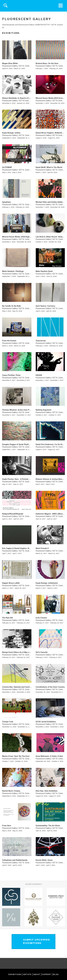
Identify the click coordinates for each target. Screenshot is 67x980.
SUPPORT (47, 974)
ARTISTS (27, 974)
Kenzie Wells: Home (44, 860)
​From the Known (9, 341)
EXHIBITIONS (15, 974)
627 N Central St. (26, 101)
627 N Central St (59, 101)
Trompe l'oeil (8, 722)
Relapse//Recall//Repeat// (13, 514)
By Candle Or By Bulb (11, 306)
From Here (7, 826)
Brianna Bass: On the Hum (47, 63)
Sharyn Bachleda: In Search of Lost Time (19, 98)
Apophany (7, 202)
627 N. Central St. (26, 66)
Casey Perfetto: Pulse (11, 375)
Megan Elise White (10, 63)
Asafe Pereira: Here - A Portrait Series (18, 479)
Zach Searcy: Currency (45, 306)
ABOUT (37, 974)
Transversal (41, 341)
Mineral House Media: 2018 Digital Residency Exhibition (26, 237)
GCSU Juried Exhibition (46, 722)
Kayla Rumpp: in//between (47, 583)
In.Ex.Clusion (41, 618)
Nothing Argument (44, 410)
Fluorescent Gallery (10, 66)
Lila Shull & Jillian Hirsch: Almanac (51, 237)
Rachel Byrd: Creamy (11, 791)
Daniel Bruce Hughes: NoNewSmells (51, 133)
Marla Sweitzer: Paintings (13, 271)
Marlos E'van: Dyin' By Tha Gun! (16, 756)
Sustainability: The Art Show (48, 826)
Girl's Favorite (42, 652)
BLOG (56, 974)
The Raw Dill (7, 618)
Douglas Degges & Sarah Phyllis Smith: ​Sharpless (23, 444)
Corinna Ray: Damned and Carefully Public (20, 687)
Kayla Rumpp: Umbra (11, 133)
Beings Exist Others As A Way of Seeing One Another (25, 652)
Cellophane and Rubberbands (15, 860)
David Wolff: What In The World (49, 167)
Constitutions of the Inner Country (50, 687)
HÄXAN (39, 375)
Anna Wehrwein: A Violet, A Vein (49, 756)
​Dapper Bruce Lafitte (11, 583)
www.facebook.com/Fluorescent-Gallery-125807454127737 (26, 25)
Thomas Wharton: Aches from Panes (18, 410)
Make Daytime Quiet (44, 271)
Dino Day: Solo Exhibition (47, 791)
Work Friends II (42, 548)
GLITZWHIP (7, 167)
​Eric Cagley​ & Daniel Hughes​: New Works (20, 548)
